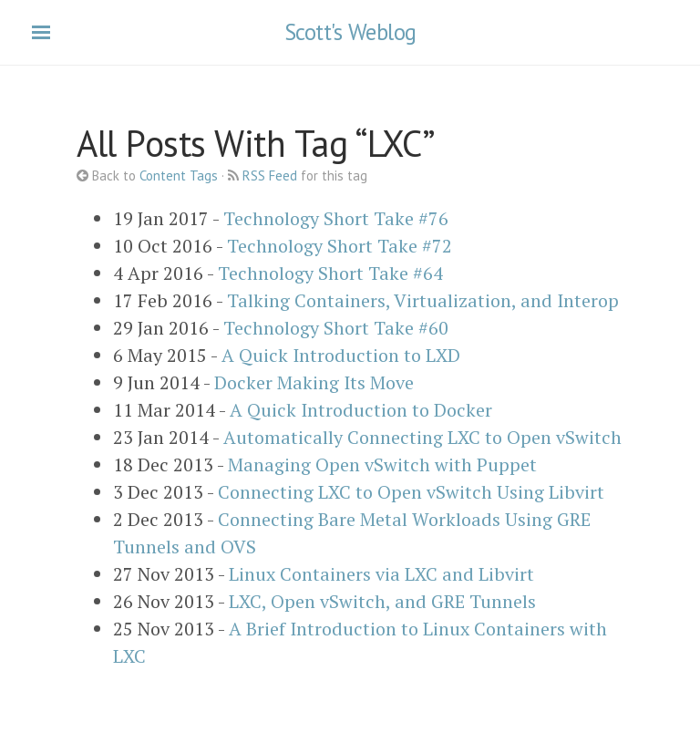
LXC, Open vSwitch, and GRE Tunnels (382, 601)
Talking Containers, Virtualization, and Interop (423, 300)
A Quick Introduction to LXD (341, 355)
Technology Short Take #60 (336, 328)
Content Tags (179, 175)
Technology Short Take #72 (340, 246)
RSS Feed (270, 175)
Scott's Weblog (350, 32)
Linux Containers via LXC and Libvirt (381, 574)
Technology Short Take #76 (336, 218)
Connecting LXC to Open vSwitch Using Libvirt (411, 492)
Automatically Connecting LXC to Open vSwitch (422, 437)
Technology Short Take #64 (330, 273)
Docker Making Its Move (314, 382)
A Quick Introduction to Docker (361, 410)
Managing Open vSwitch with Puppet (382, 464)
